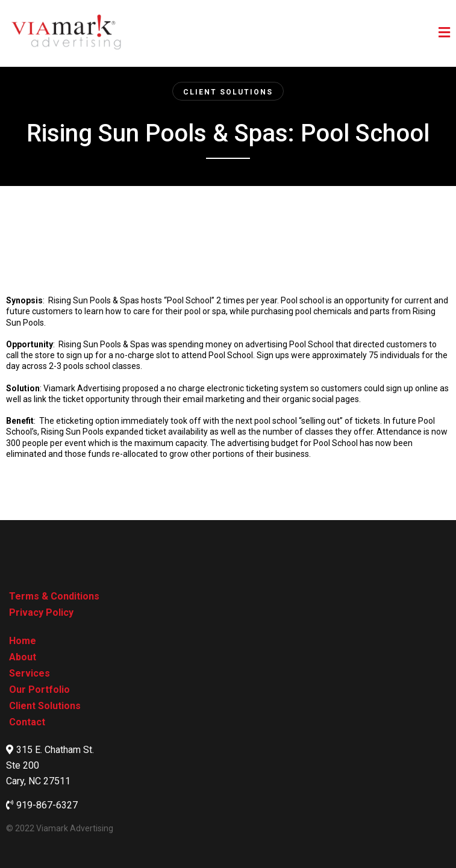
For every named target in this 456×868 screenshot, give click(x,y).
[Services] (30, 673)
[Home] (23, 641)
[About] (23, 657)
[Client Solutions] (228, 91)
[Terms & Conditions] (54, 596)
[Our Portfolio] (39, 690)
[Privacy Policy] (41, 612)
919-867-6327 (47, 805)
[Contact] (27, 722)
